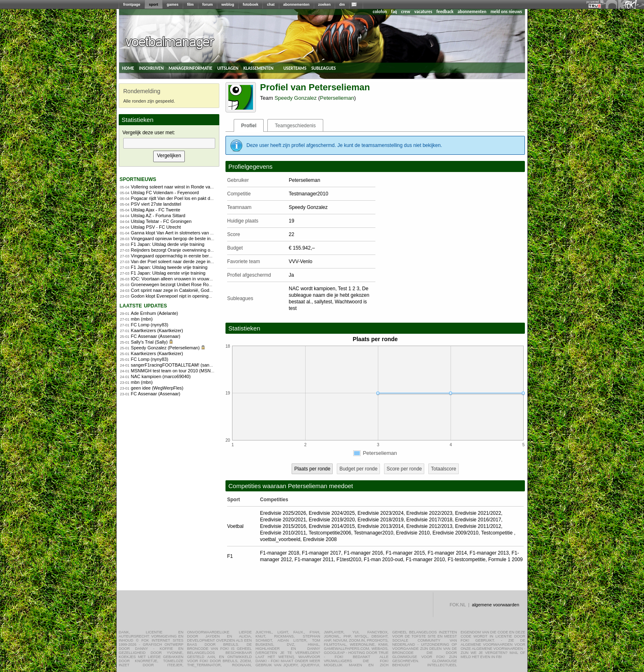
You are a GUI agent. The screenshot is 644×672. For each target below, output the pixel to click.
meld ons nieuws (506, 12)
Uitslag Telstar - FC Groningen (161, 221)
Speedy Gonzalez (296, 98)
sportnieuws (138, 179)
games (173, 5)
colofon (380, 12)
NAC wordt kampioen (312, 289)
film (191, 5)
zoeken (325, 5)
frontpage (132, 5)
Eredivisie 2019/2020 (332, 520)
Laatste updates (143, 305)
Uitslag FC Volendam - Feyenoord (165, 193)
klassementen (258, 68)
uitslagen (228, 68)
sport (154, 5)
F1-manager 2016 (363, 553)
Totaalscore (443, 469)
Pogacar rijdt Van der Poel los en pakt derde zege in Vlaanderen (195, 198)
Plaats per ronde (312, 469)
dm (342, 5)
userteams (295, 68)
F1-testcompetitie (467, 560)
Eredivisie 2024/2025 (332, 513)
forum (208, 5)
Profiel (249, 126)
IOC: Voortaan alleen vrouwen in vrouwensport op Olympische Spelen (201, 279)
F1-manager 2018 (279, 553)
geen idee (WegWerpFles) (157, 388)
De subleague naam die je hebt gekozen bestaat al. (329, 295)
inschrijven (151, 68)
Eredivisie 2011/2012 (478, 526)
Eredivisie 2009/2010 (455, 533)
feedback (445, 12)
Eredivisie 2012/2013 (429, 526)
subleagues (324, 68)
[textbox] (169, 143)
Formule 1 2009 (506, 560)
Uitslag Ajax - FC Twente (156, 210)
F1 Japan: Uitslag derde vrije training (168, 244)
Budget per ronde (358, 469)
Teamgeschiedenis (295, 126)
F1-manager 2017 (321, 553)
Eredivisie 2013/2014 (381, 526)
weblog (228, 5)
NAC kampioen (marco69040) (161, 376)
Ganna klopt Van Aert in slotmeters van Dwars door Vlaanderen (194, 233)
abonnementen (297, 5)
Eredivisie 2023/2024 (381, 513)
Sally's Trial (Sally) (149, 342)
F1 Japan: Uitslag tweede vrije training (169, 267)
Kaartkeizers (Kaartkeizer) (157, 330)
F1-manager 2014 (447, 553)
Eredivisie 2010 (413, 533)
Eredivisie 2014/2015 (332, 526)
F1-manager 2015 (405, 553)
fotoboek (251, 5)
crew (406, 12)
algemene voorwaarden (496, 605)
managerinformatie (190, 68)
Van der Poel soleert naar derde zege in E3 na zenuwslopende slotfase (202, 261)
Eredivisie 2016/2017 (478, 520)
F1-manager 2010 (425, 560)
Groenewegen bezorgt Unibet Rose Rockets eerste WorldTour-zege (199, 284)
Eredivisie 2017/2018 (429, 520)
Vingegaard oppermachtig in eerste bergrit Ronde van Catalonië (195, 256)
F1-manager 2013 (489, 553)
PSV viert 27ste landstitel (156, 204)
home (128, 68)
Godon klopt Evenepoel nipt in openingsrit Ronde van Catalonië (194, 296)
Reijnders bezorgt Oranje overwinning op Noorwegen (184, 250)
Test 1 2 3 (349, 289)
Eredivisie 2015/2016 (283, 526)
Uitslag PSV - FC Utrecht (156, 227)
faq (394, 12)
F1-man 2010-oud (383, 560)
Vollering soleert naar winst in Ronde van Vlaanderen (184, 187)
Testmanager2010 (373, 533)
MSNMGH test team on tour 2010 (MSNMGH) (177, 371)
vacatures (423, 12)
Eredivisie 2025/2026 (283, 513)
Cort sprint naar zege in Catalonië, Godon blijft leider (184, 290)
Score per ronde (404, 469)
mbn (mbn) (142, 319)
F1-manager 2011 (314, 560)
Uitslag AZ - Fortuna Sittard (158, 216)
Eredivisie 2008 (320, 539)
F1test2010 (349, 560)
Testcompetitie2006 (330, 533)
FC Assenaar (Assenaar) (156, 336)
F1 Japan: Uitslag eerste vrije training (168, 273)
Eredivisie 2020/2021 (283, 520)
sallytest (323, 302)
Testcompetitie (497, 533)
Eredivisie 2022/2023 (429, 513)
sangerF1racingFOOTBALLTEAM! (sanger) (174, 365)
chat (271, 5)
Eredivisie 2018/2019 (381, 520)
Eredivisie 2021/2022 (478, 513)
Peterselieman (337, 98)
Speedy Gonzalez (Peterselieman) (166, 348)
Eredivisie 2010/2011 (283, 533)
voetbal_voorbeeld (280, 539)
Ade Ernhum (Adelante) (155, 313)
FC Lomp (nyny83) (150, 325)
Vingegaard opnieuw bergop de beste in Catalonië (181, 239)
